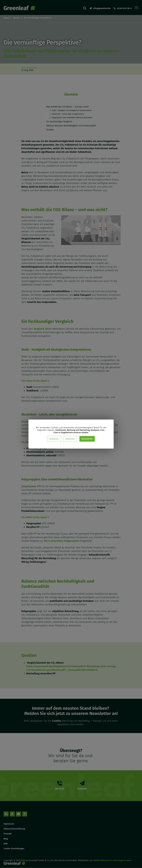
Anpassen (54, 439)
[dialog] (71, 434)
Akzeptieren (87, 439)
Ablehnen (70, 439)
